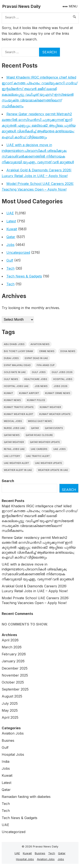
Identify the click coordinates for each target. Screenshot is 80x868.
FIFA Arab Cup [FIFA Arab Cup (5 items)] (46, 365)
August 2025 (12, 696)
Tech (10, 268)
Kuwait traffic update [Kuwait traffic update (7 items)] (19, 407)
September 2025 (15, 689)
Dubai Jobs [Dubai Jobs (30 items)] (11, 358)
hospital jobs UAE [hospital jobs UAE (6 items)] (16, 386)
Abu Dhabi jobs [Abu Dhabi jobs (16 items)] (14, 344)
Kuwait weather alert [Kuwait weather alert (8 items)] (19, 414)
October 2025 (13, 682)
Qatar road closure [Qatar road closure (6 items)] (39, 435)
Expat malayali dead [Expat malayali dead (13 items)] (17, 365)
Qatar (11, 237)
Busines (8, 740)
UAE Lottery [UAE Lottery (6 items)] (12, 456)
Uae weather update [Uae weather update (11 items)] (49, 463)
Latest (11, 221)
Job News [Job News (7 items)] (41, 386)
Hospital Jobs (13, 754)
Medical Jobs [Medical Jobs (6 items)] (13, 421)
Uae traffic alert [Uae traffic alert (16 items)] (38, 456)
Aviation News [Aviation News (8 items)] (40, 344)
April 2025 (10, 717)
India (6, 761)
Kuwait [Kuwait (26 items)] (8, 393)
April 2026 (10, 640)
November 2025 (15, 675)
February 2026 (14, 654)
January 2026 (13, 661)
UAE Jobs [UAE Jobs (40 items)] (60, 449)
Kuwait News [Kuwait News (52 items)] (12, 400)
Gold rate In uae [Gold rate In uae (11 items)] (15, 372)
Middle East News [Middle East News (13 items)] (40, 421)
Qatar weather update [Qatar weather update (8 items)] (45, 442)
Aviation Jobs (13, 733)
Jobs (10, 245)
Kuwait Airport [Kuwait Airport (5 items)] (29, 393)
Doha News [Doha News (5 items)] (68, 351)
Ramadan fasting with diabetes (26, 797)
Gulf (10, 260)
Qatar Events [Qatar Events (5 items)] (54, 428)
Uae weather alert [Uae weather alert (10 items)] (16, 463)
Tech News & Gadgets (24, 276)
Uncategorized (18, 252)
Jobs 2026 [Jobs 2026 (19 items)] (60, 386)
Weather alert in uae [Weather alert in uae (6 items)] (18, 470)
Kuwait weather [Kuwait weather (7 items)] (50, 407)
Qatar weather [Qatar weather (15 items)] (14, 442)
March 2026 (12, 647)
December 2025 (15, 668)
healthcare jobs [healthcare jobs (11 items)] (36, 379)
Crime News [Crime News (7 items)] (47, 351)
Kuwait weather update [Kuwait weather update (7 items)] (55, 414)
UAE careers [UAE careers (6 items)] (39, 449)
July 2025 (10, 703)
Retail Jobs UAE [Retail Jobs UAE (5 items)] (14, 449)
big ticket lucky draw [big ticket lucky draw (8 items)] (18, 351)
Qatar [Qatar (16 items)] (35, 428)
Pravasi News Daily (22, 6)
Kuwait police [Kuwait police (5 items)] (36, 400)
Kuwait (12, 229)
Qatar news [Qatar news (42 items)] (12, 435)
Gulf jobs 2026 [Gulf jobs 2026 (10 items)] (62, 372)
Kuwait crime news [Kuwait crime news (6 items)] (58, 393)
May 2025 (10, 710)
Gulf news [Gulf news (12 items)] (11, 379)
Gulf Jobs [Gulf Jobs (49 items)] (39, 372)
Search (8, 481)
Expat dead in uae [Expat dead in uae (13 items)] (36, 358)
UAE (10, 213)
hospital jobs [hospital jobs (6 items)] (63, 379)
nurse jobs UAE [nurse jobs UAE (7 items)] (14, 428)
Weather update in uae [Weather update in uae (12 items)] (53, 470)
